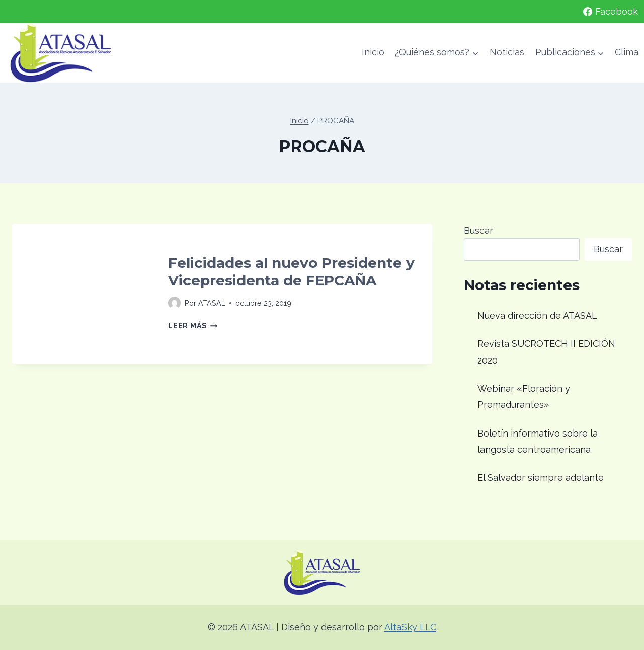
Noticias (507, 52)
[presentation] (82, 294)
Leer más (193, 326)
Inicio (373, 52)
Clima (627, 52)
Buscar (478, 230)
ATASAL (212, 303)
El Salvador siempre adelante (541, 478)
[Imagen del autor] (174, 303)
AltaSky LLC (410, 627)
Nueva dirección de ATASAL (537, 315)
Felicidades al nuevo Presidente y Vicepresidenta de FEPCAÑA (291, 272)
